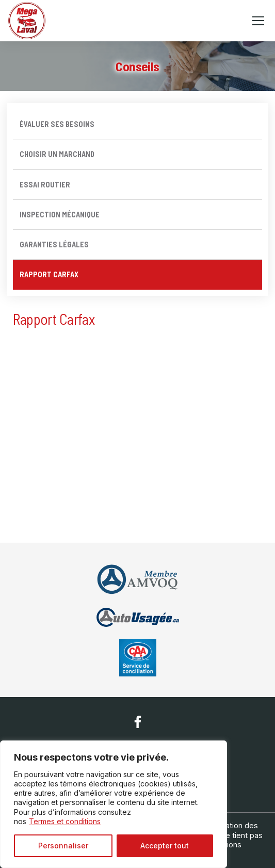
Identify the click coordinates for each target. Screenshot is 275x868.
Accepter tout (165, 846)
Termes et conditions (65, 821)
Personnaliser (63, 846)
